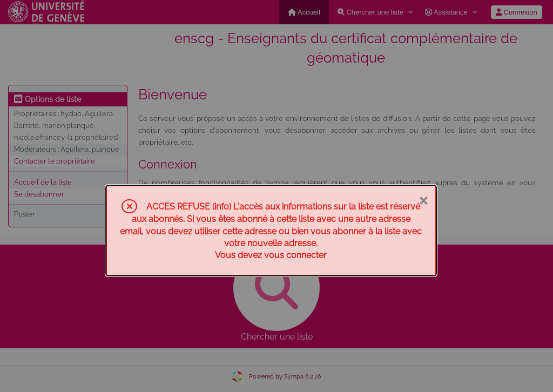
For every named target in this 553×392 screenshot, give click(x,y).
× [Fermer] (423, 200)
